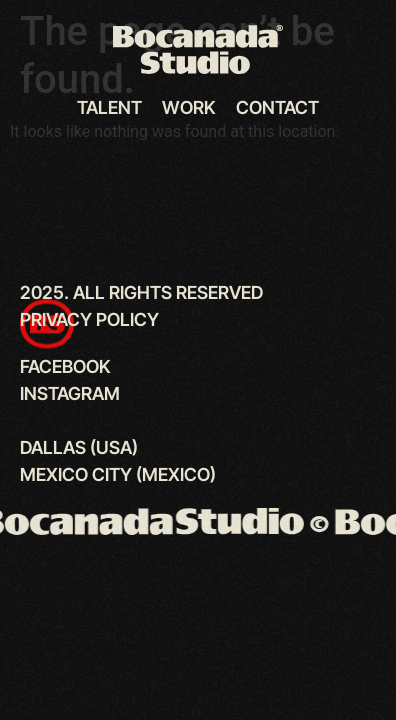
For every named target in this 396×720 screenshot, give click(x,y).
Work (189, 107)
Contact (277, 107)
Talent (109, 107)
